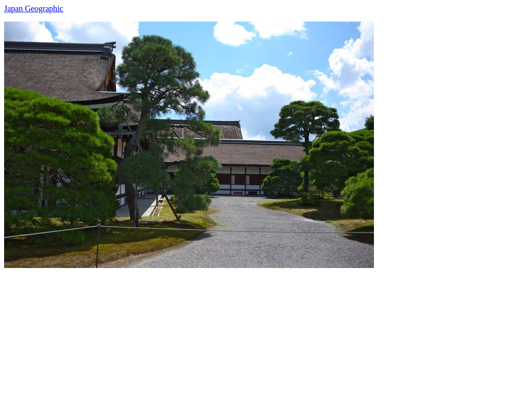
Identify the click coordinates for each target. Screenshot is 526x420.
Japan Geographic (34, 8)
